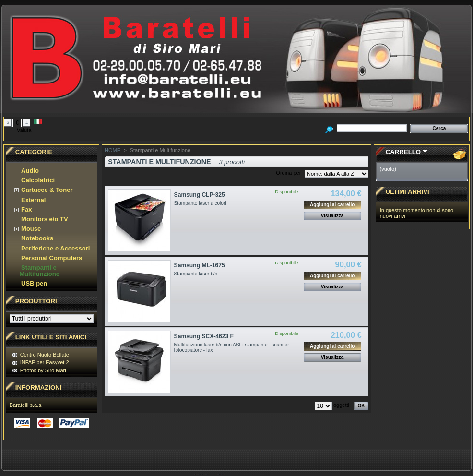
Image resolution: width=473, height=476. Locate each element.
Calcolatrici (38, 180)
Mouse (31, 229)
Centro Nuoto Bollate (45, 355)
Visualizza (332, 216)
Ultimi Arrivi (408, 192)
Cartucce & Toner (47, 190)
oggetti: (342, 405)
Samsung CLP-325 (200, 195)
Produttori (36, 301)
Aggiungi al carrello (332, 205)
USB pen (34, 283)
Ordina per (288, 173)
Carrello (403, 152)
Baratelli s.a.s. (26, 405)
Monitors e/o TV (45, 219)
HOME (112, 150)
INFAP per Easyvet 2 (45, 362)
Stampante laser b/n (196, 274)
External (33, 200)
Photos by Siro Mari (43, 370)
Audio (30, 171)
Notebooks (37, 238)
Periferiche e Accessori (55, 248)
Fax (26, 209)
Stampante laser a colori (200, 203)
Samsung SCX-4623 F (204, 336)
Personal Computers (52, 258)
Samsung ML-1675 (200, 265)
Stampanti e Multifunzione (39, 271)
